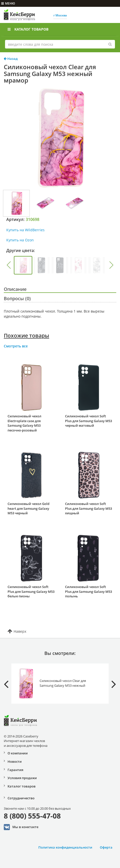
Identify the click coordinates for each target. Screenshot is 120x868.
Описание (15, 289)
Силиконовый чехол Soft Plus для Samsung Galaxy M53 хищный (88, 508)
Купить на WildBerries (25, 230)
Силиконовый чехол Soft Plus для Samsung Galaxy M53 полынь (88, 591)
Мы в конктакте (21, 827)
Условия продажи (22, 778)
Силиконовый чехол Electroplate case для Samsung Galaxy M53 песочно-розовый (24, 423)
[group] (23, 265)
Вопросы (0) (17, 298)
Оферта (106, 847)
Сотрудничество (21, 798)
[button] (9, 265)
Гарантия (15, 770)
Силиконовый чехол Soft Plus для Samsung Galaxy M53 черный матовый (88, 421)
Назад (11, 59)
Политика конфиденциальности (65, 847)
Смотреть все (16, 346)
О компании (18, 753)
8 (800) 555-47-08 (32, 816)
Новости (15, 761)
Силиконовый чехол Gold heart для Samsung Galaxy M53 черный (28, 508)
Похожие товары (26, 336)
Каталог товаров (28, 29)
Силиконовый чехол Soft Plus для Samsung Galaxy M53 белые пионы (31, 591)
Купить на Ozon (20, 240)
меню (8, 3)
